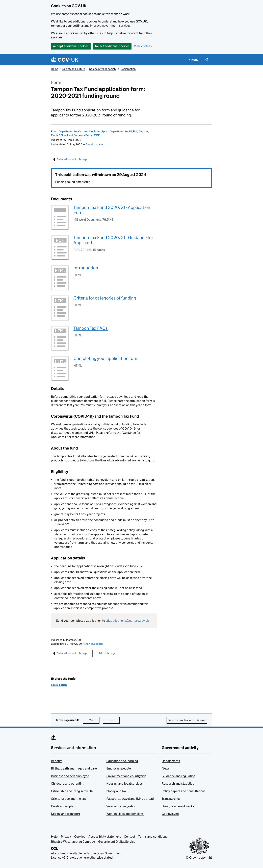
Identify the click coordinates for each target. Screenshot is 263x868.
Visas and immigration (121, 806)
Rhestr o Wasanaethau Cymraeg (73, 842)
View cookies (143, 46)
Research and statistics (178, 784)
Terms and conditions (153, 837)
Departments (171, 761)
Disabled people (62, 806)
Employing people (119, 768)
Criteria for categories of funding (105, 298)
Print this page (107, 653)
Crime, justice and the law (69, 799)
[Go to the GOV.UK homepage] (65, 60)
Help (54, 837)
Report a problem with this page (187, 720)
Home (55, 69)
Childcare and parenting (68, 784)
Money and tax (116, 791)
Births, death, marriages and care (74, 768)
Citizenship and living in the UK (72, 791)
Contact (130, 837)
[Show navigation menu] (193, 60)
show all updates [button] (93, 644)
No (115, 720)
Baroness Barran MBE (87, 135)
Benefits (57, 761)
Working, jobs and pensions (125, 814)
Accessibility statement (105, 837)
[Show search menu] (207, 60)
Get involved (170, 814)
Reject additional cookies (112, 46)
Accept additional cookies (71, 46)
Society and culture (74, 69)
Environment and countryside (126, 776)
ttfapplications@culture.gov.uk (127, 621)
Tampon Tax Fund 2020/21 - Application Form (112, 210)
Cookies (80, 837)
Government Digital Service (117, 842)
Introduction (86, 268)
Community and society (103, 69)
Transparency (171, 799)
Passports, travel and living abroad (130, 799)
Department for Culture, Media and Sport (84, 131)
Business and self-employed (70, 776)
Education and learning (122, 761)
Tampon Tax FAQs (91, 328)
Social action (128, 69)
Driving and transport (66, 814)
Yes (94, 720)
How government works (178, 806)
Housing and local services (125, 784)
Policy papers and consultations (184, 791)
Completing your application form (106, 358)
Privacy (66, 837)
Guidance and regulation (178, 776)
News (166, 768)
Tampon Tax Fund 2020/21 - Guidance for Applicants (113, 240)
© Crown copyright (199, 858)
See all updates (95, 144)
